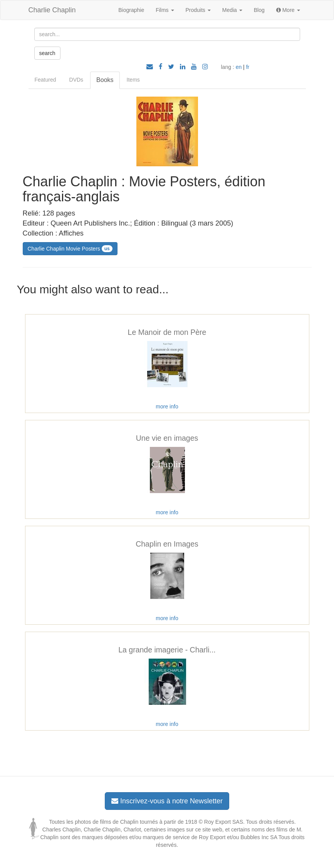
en (239, 67)
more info (167, 406)
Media (232, 10)
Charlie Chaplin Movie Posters (70, 249)
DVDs (76, 80)
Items (133, 80)
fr (248, 67)
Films (165, 10)
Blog (259, 10)
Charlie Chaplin (52, 10)
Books (105, 80)
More (288, 10)
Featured (45, 80)
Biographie (131, 10)
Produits (198, 10)
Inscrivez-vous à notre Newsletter (167, 801)
